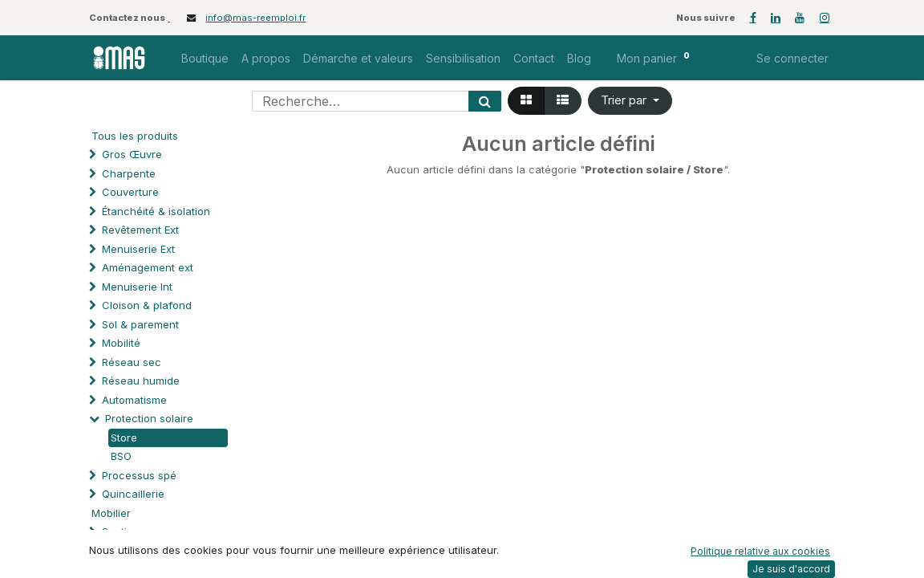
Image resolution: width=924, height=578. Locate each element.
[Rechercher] (485, 101)
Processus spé (139, 475)
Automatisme (134, 400)
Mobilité (121, 343)
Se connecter (792, 58)
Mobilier (111, 513)
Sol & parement (142, 324)
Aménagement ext (148, 267)
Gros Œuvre (132, 154)
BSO (121, 456)
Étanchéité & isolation (156, 211)
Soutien (121, 531)
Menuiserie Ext (138, 249)
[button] (630, 101)
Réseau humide (141, 381)
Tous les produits (135, 136)
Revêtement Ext (140, 230)
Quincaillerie (133, 494)
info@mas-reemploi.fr (255, 18)
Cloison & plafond (147, 305)
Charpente (129, 173)
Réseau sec (132, 362)
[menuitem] (205, 58)
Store (124, 438)
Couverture (130, 192)
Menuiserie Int (137, 287)
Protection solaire (149, 418)
